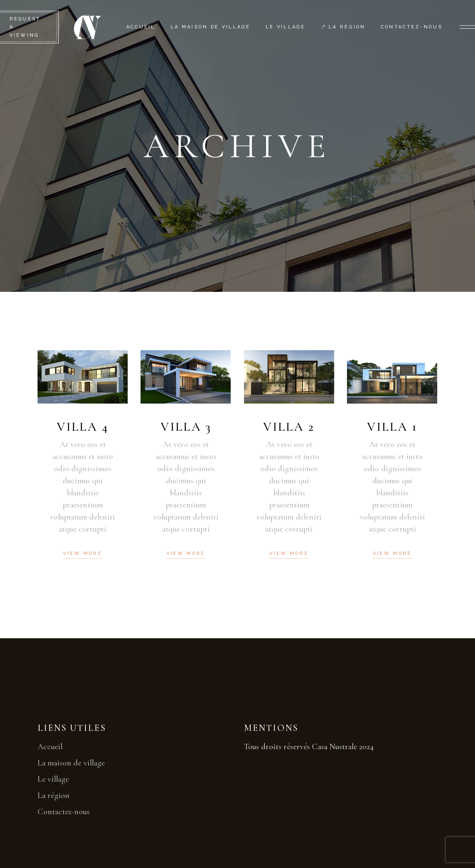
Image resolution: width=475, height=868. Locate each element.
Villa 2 (289, 427)
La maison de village (71, 763)
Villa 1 (392, 427)
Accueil (50, 747)
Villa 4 (83, 427)
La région (54, 795)
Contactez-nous (64, 812)
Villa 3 (186, 427)
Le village (53, 779)
